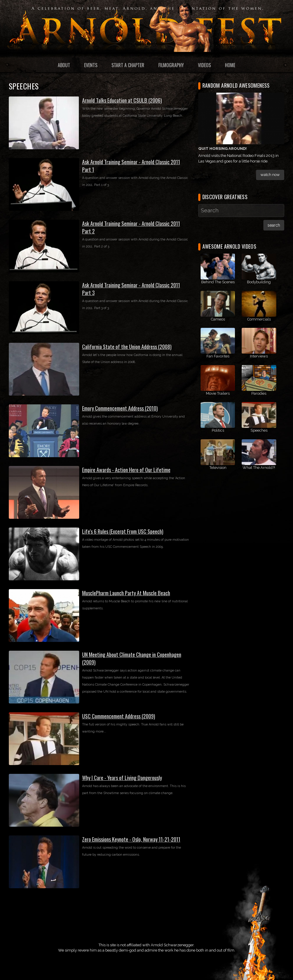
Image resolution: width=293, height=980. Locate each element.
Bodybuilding (259, 282)
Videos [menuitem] (204, 65)
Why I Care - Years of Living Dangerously (122, 778)
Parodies (259, 393)
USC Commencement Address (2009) (119, 716)
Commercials (259, 319)
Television (218, 468)
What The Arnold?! (259, 468)
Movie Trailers (218, 393)
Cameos (218, 319)
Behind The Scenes (218, 282)
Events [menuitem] (91, 65)
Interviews (259, 356)
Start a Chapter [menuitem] (128, 65)
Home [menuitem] (230, 65)
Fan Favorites (218, 356)
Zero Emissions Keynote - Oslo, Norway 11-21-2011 (131, 839)
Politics (218, 430)
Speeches (259, 430)
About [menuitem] (64, 65)
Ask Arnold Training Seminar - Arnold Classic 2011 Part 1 (131, 166)
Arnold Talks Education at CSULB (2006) (122, 100)
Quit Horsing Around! (222, 149)
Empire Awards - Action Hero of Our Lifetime (126, 470)
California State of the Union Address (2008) (127, 346)
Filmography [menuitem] (171, 65)
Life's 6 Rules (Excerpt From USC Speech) (123, 531)
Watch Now (270, 175)
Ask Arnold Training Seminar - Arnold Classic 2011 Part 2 (131, 227)
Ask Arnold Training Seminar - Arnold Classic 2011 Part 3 (131, 289)
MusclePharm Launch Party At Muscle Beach (126, 593)
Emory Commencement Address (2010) (120, 408)
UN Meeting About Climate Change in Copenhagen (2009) (132, 658)
